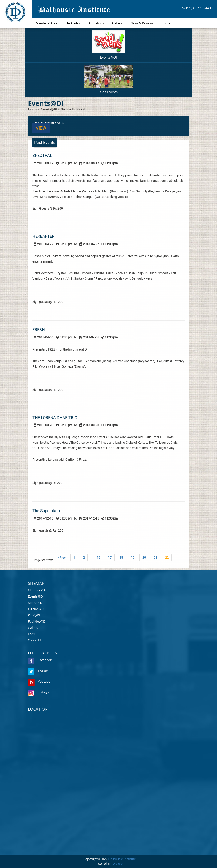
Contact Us (36, 640)
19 (133, 558)
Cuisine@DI (36, 609)
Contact (168, 23)
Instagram (40, 692)
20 (144, 558)
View (41, 128)
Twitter (38, 671)
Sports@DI (36, 603)
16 (98, 558)
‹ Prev (62, 558)
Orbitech (118, 864)
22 (167, 558)
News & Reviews (142, 23)
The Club (73, 23)
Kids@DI (34, 615)
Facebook (40, 660)
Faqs (31, 634)
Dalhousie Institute (122, 859)
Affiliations (96, 23)
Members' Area (46, 23)
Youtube (39, 681)
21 (155, 558)
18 (121, 558)
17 (110, 558)
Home (33, 109)
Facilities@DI (37, 621)
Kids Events (108, 80)
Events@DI (108, 45)
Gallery (117, 23)
